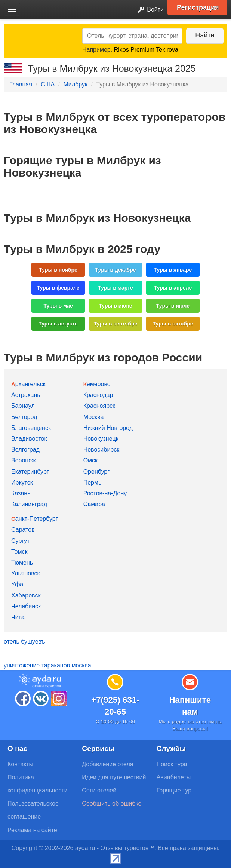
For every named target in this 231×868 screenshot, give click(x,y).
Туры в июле (173, 306)
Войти (149, 10)
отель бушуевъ (24, 641)
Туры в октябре (173, 324)
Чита (18, 617)
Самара (94, 504)
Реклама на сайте (32, 830)
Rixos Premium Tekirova (146, 50)
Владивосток (29, 439)
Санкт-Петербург (35, 519)
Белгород (24, 417)
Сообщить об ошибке (112, 803)
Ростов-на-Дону (105, 493)
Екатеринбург (30, 472)
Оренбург (96, 472)
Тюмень (22, 563)
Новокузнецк (101, 439)
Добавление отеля (107, 764)
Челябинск (26, 606)
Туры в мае (58, 306)
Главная (21, 84)
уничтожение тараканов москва (47, 665)
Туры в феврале (58, 288)
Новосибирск (101, 450)
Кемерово (97, 384)
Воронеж (24, 460)
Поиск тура (172, 764)
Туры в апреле (173, 288)
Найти (205, 35)
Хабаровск (26, 595)
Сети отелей (99, 790)
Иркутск (22, 482)
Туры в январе (173, 270)
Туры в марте (115, 288)
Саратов (23, 530)
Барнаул (23, 406)
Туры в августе (58, 324)
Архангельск (28, 384)
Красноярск (99, 406)
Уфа (17, 584)
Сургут (20, 541)
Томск (19, 552)
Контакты (20, 764)
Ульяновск (25, 573)
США (48, 84)
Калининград (29, 504)
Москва (94, 417)
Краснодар (98, 395)
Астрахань (26, 395)
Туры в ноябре (58, 270)
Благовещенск (31, 428)
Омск (90, 460)
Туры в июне (115, 306)
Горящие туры (176, 790)
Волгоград (25, 450)
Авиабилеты (174, 777)
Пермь (93, 482)
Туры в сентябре (116, 324)
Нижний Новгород (108, 428)
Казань (21, 493)
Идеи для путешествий (114, 777)
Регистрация (198, 7)
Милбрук (75, 84)
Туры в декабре (116, 270)
